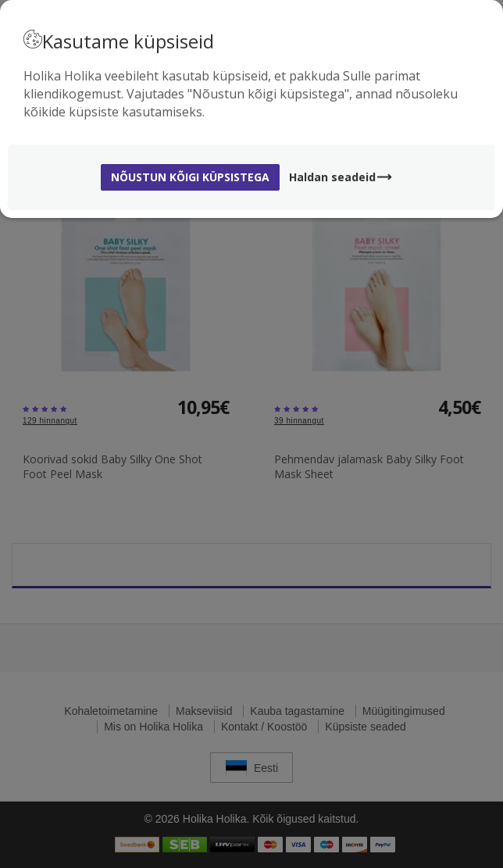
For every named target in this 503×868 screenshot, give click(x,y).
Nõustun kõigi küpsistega (190, 177)
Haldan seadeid (341, 177)
